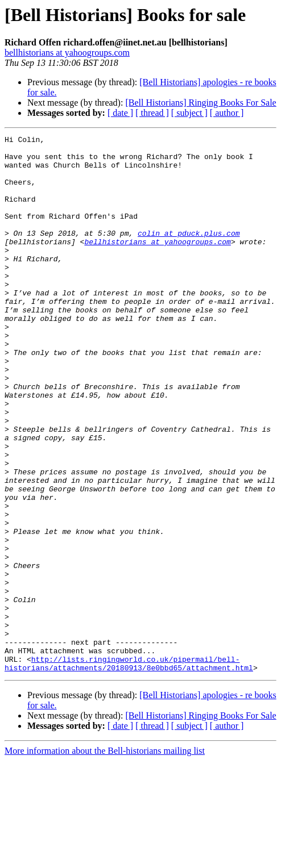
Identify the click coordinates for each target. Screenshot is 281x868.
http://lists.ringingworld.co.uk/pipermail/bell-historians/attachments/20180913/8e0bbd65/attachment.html (129, 770)
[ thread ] (152, 113)
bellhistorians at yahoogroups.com (67, 53)
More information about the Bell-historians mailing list (105, 858)
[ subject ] (189, 113)
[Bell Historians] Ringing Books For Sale (201, 103)
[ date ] (120, 113)
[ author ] (227, 113)
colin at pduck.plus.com (189, 253)
